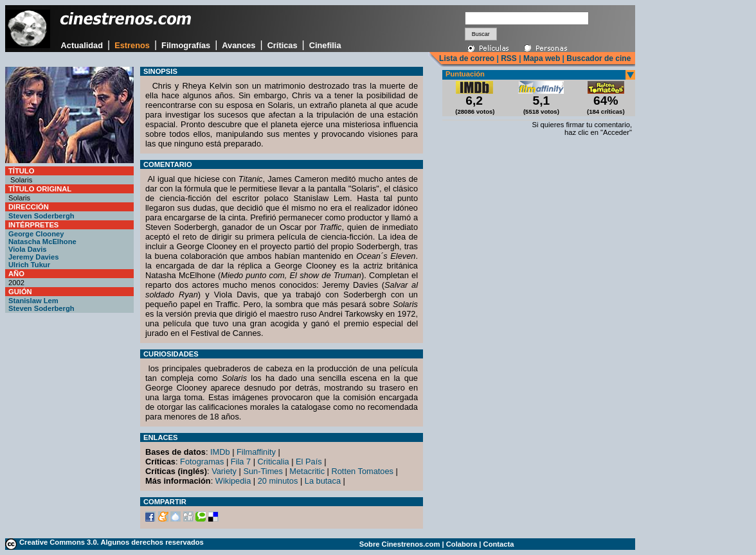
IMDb (220, 452)
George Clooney (36, 234)
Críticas (283, 45)
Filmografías (186, 45)
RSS (509, 58)
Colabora (462, 544)
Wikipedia (233, 481)
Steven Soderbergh (41, 216)
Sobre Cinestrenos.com (400, 544)
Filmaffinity (256, 452)
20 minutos (278, 481)
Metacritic (307, 471)
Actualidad (82, 45)
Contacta (499, 544)
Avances (239, 45)
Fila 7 (241, 462)
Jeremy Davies (33, 257)
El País (309, 462)
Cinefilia (325, 45)
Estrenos (132, 45)
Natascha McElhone (42, 242)
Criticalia (274, 462)
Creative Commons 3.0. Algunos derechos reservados (112, 542)
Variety (224, 471)
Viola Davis (28, 249)
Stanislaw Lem (33, 301)
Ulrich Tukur (29, 265)
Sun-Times (263, 471)
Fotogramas (202, 462)
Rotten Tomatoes (363, 471)
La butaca (323, 481)
